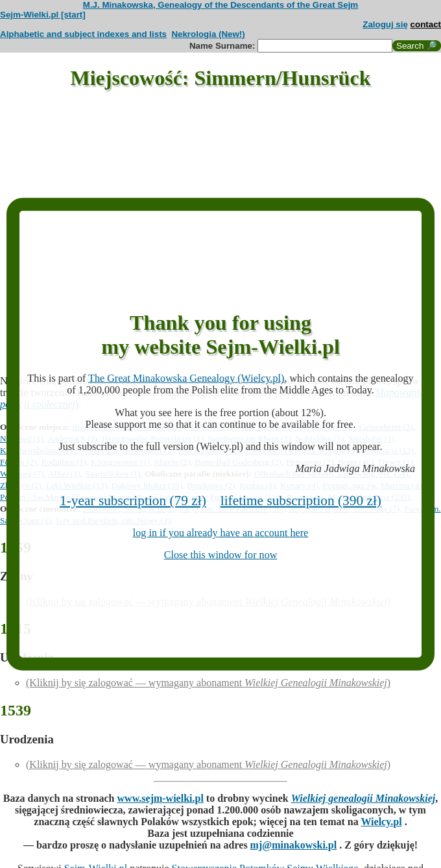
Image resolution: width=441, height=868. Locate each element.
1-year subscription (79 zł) (133, 501)
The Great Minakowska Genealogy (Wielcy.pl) (186, 378)
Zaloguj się (385, 24)
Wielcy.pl (381, 822)
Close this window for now (221, 555)
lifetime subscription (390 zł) (301, 501)
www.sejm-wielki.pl (161, 798)
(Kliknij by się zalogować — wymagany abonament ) (208, 683)
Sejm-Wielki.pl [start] (43, 15)
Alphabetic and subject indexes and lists (83, 34)
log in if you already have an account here (220, 533)
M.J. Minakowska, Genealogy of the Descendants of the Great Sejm (220, 5)
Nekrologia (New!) (208, 34)
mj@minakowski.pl (294, 845)
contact (426, 24)
